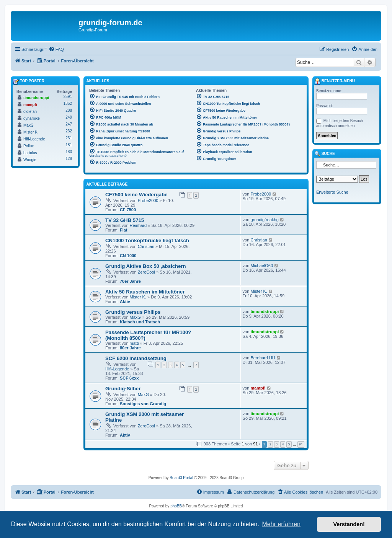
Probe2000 (148, 201)
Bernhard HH (263, 358)
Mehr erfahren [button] (281, 524)
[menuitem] (56, 49)
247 (69, 124)
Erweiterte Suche (332, 192)
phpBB (176, 506)
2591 (68, 97)
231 (69, 138)
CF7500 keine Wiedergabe (136, 195)
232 (69, 131)
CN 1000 (128, 256)
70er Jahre (130, 281)
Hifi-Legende (117, 369)
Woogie (30, 160)
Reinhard (138, 225)
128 (69, 159)
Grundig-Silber (123, 389)
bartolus (30, 153)
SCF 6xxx (129, 378)
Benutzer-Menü (335, 82)
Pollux (29, 146)
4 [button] (283, 444)
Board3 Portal (181, 478)
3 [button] (277, 444)
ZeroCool (146, 272)
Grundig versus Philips (133, 312)
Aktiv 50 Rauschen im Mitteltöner (145, 292)
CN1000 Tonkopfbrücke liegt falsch (147, 240)
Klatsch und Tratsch (140, 322)
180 (69, 152)
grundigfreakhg (264, 220)
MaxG (135, 317)
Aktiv (125, 302)
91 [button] (301, 444)
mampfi (258, 388)
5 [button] (289, 444)
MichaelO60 (262, 266)
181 (69, 145)
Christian (146, 246)
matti (134, 343)
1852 (68, 104)
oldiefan (30, 112)
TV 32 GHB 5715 (125, 220)
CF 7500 (128, 210)
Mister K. (138, 297)
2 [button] (270, 444)
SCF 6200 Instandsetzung (136, 358)
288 (69, 110)
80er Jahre (130, 348)
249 (69, 117)
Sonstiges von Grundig (143, 404)
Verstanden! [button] (349, 524)
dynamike (32, 118)
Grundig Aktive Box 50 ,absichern (146, 266)
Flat (124, 230)
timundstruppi (265, 311)
